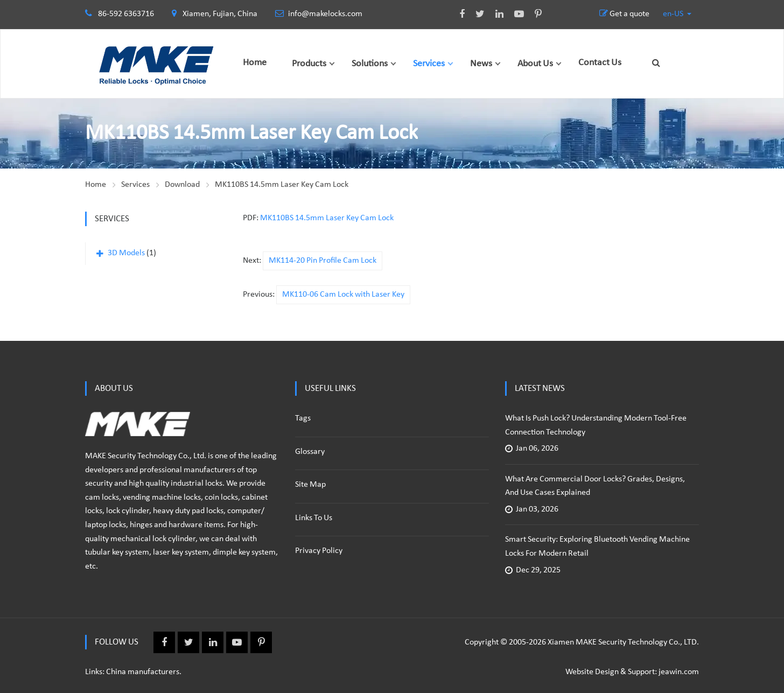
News (481, 64)
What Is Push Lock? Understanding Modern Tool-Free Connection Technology (596, 425)
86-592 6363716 (126, 14)
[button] (332, 64)
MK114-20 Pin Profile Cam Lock (323, 261)
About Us (535, 64)
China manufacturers (143, 672)
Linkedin (494, 14)
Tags (303, 418)
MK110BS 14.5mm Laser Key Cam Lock (282, 185)
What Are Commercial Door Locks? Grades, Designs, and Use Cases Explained (595, 486)
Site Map (310, 485)
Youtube (514, 14)
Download (182, 185)
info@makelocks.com (319, 14)
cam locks (102, 498)
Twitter (475, 14)
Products (309, 64)
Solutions (370, 64)
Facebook (457, 14)
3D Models (126, 253)
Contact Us (600, 63)
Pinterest (533, 14)
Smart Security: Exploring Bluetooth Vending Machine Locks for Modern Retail (597, 547)
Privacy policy (319, 551)
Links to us (314, 518)
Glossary (310, 452)
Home (255, 63)
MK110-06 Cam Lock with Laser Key (343, 295)
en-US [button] (674, 14)
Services (429, 64)
